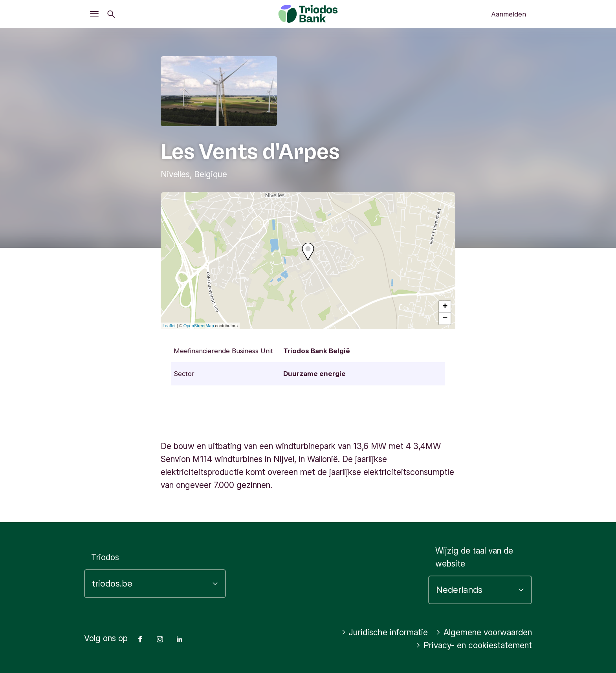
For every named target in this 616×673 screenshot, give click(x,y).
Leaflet (169, 326)
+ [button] (445, 307)
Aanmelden (509, 14)
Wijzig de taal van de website (474, 557)
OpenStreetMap (199, 326)
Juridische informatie (385, 632)
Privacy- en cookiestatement (474, 645)
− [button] (445, 319)
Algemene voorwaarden (484, 632)
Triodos (105, 557)
